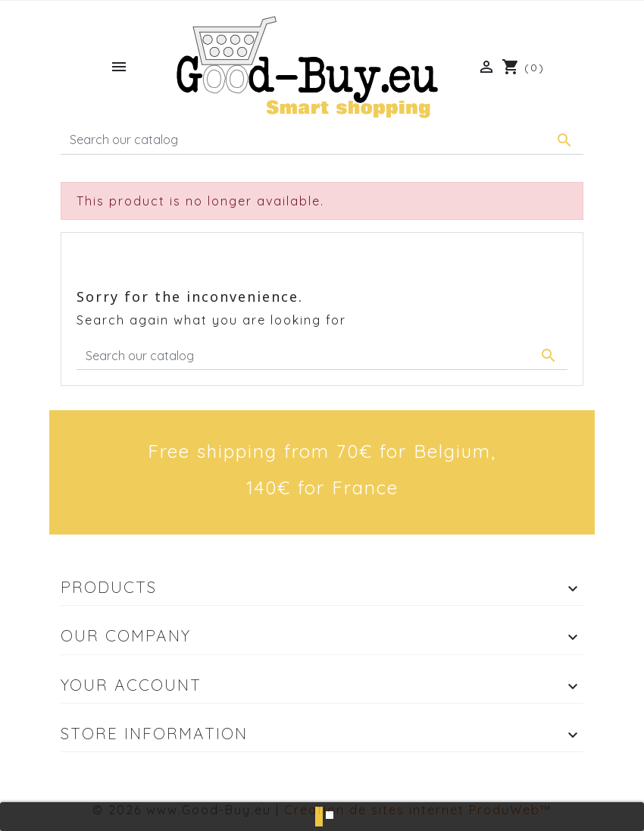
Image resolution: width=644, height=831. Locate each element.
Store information (154, 733)
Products (109, 587)
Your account (131, 685)
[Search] (322, 140)
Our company (126, 635)
